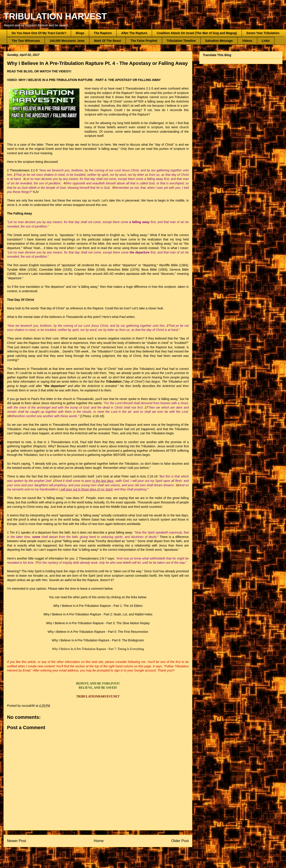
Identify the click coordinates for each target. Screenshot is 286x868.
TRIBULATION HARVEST (55, 16)
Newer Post (17, 841)
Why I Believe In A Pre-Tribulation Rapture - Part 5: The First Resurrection (98, 632)
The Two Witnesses (26, 41)
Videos (247, 41)
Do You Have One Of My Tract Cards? (39, 33)
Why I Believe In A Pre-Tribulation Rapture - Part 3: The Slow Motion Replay (98, 623)
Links (266, 41)
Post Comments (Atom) (107, 856)
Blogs (80, 33)
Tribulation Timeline (181, 41)
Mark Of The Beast (107, 41)
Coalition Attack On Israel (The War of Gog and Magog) (197, 33)
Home (99, 841)
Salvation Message (219, 41)
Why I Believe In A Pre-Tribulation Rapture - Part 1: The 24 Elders (98, 606)
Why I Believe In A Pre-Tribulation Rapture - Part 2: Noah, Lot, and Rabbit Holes (98, 614)
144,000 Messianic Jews (67, 41)
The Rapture (103, 33)
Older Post (180, 841)
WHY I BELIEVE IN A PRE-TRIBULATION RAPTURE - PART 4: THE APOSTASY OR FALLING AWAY (90, 80)
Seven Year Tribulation (263, 33)
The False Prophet (144, 41)
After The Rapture (134, 33)
